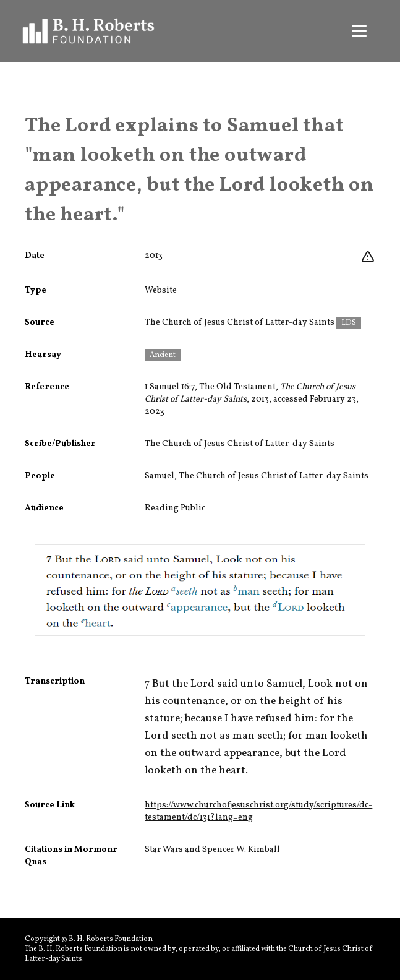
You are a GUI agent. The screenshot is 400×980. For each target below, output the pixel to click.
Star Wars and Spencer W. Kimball (212, 850)
